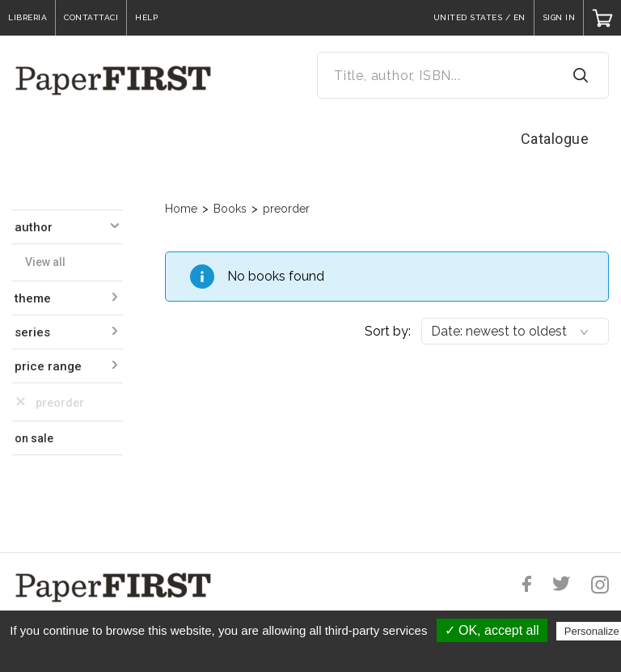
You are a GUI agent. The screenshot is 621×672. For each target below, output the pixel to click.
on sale (34, 438)
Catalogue (555, 139)
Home (181, 209)
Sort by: (388, 331)
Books (230, 209)
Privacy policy (319, 653)
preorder (286, 209)
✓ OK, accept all (492, 630)
